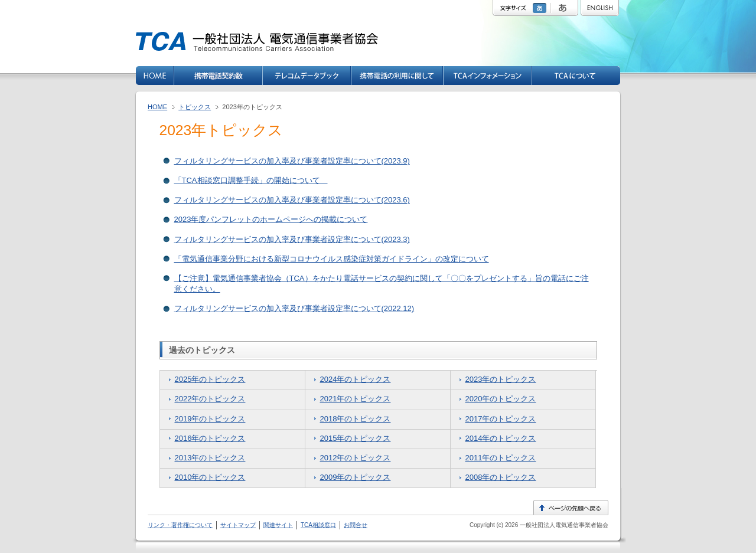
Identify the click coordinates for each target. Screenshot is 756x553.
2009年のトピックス (356, 477)
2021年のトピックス (356, 399)
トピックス (195, 107)
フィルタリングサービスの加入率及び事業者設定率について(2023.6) (292, 200)
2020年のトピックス (501, 399)
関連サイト (278, 525)
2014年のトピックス (501, 438)
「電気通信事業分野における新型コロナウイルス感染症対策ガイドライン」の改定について (332, 259)
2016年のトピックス (210, 438)
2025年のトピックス (210, 379)
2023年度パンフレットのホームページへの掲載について (271, 219)
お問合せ (356, 525)
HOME (157, 107)
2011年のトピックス (501, 458)
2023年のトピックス (501, 379)
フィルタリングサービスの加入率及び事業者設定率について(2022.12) (294, 308)
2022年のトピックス (210, 399)
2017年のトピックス (501, 419)
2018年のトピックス (356, 419)
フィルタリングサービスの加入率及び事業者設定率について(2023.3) (292, 239)
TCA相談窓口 (318, 525)
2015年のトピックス (356, 438)
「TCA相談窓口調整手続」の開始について (251, 180)
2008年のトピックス (501, 477)
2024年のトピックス (356, 379)
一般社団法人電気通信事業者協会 (563, 525)
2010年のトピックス (210, 477)
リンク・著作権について (180, 525)
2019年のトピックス (210, 419)
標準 (541, 8)
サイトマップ (238, 525)
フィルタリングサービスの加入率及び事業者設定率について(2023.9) (292, 161)
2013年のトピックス (210, 458)
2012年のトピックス (356, 458)
